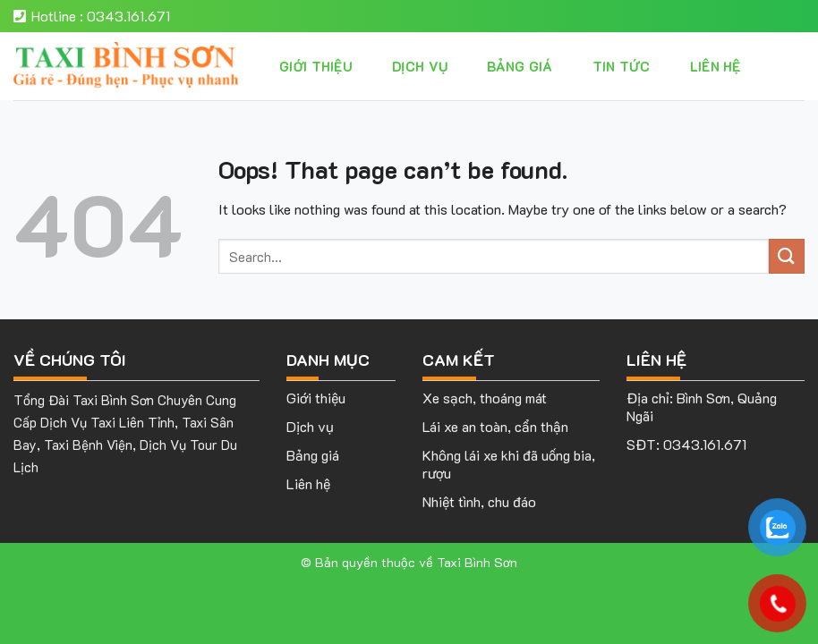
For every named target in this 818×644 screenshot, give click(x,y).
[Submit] (787, 256)
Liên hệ (716, 66)
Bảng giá (520, 66)
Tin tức (622, 66)
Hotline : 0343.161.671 (92, 16)
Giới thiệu (316, 66)
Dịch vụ (420, 66)
